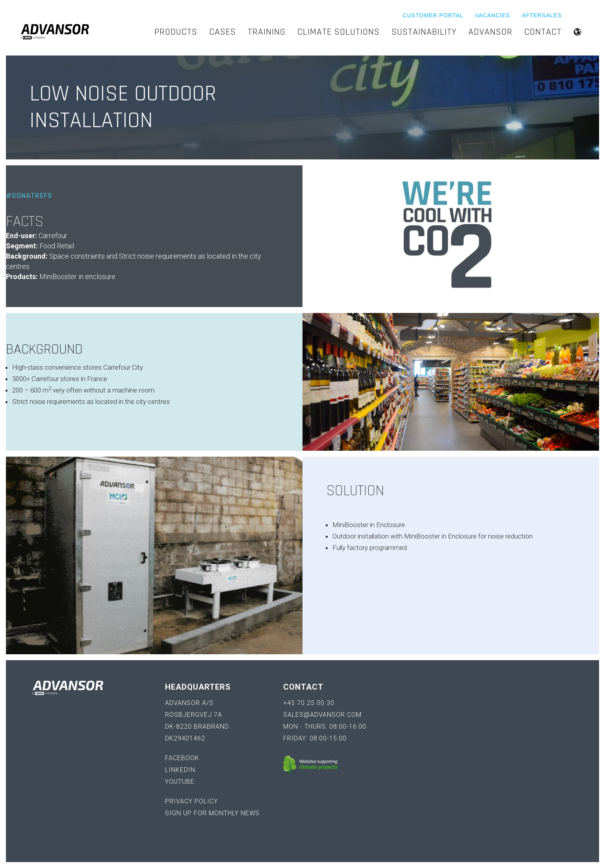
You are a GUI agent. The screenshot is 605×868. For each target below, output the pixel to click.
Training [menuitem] (267, 32)
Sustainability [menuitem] (424, 32)
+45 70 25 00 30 (309, 703)
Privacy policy (191, 801)
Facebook (182, 758)
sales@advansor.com (322, 715)
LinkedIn (180, 770)
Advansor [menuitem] (490, 32)
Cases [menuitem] (223, 32)
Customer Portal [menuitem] (433, 15)
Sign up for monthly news (212, 813)
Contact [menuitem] (543, 32)
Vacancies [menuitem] (493, 15)
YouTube (180, 782)
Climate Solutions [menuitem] (339, 32)
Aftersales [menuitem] (542, 15)
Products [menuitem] (176, 32)
